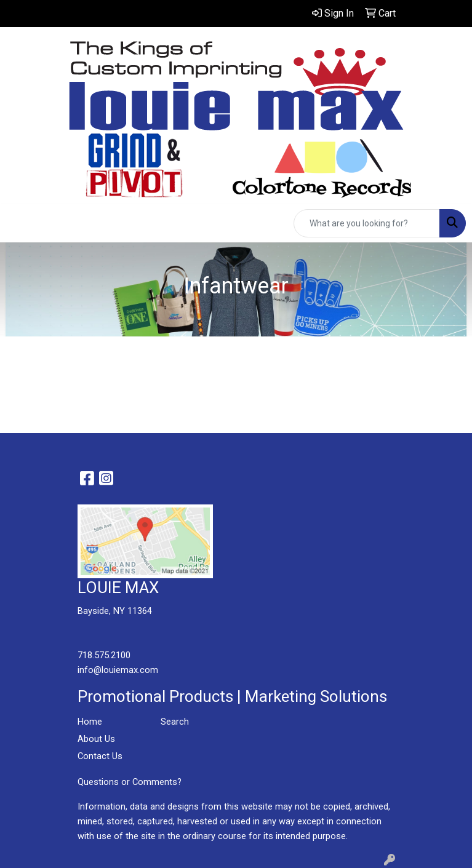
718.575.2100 (104, 655)
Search (175, 722)
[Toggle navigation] (19, 223)
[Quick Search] (367, 223)
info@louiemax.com (118, 670)
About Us (96, 739)
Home (90, 722)
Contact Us (100, 756)
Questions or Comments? (130, 782)
